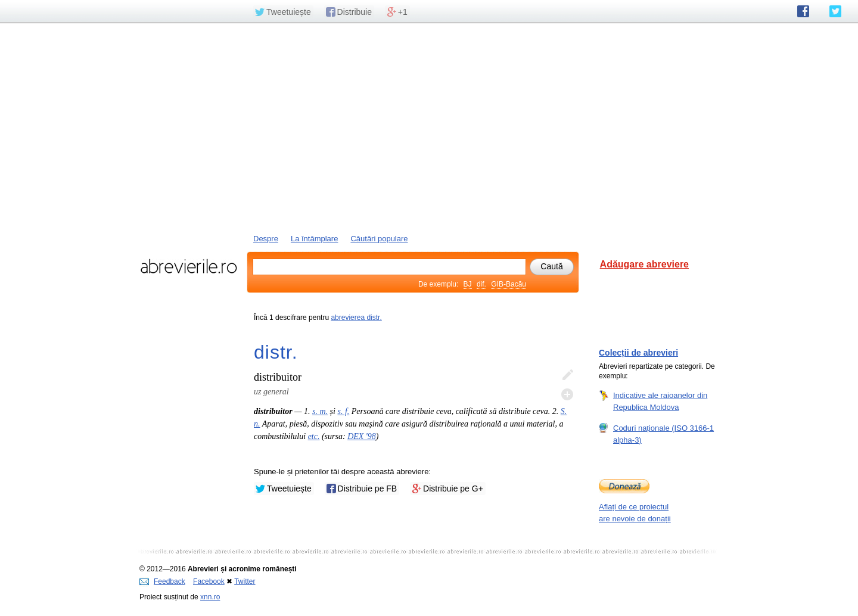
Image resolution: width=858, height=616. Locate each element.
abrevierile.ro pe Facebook (803, 11)
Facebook (209, 581)
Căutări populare (379, 239)
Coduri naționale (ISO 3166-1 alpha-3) (663, 434)
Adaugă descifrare (567, 394)
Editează (567, 375)
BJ (468, 284)
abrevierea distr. (356, 318)
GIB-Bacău (509, 284)
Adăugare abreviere (644, 264)
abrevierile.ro (189, 266)
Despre (266, 239)
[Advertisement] (429, 127)
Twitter (245, 581)
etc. (314, 436)
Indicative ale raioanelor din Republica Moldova (660, 401)
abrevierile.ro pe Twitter (835, 11)
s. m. (320, 411)
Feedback (162, 581)
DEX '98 (362, 436)
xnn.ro (210, 597)
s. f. (343, 411)
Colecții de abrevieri (638, 353)
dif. (481, 284)
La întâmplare (315, 239)
